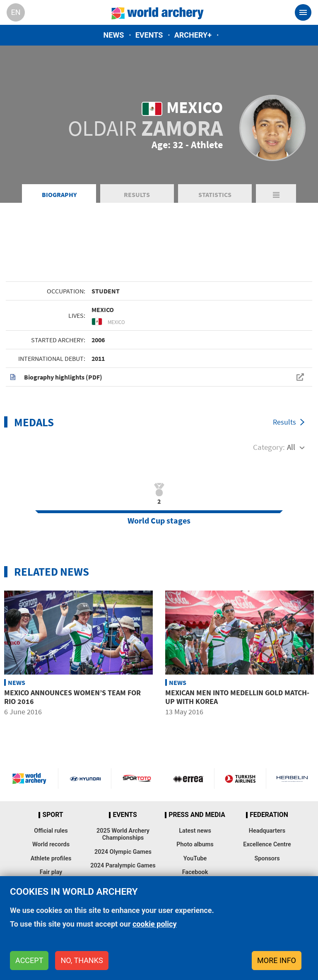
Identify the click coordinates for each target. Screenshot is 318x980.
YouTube (195, 859)
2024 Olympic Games (123, 852)
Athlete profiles (51, 859)
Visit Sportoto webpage (137, 778)
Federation (269, 815)
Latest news (195, 831)
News (114, 35)
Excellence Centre (267, 844)
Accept (29, 960)
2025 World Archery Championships (123, 834)
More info (277, 960)
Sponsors (267, 859)
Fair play (51, 872)
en (16, 12)
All (291, 447)
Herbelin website (292, 778)
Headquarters (267, 831)
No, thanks (82, 960)
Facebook (195, 872)
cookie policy (155, 924)
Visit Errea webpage (188, 778)
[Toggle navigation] (303, 12)
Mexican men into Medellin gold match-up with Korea (237, 697)
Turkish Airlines (240, 778)
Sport (53, 815)
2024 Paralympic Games (123, 866)
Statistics (215, 195)
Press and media (197, 815)
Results (137, 195)
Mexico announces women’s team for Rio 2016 (72, 697)
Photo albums (195, 844)
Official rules (51, 831)
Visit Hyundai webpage (85, 778)
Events (149, 35)
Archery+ (193, 35)
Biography (59, 195)
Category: (269, 447)
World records (51, 844)
